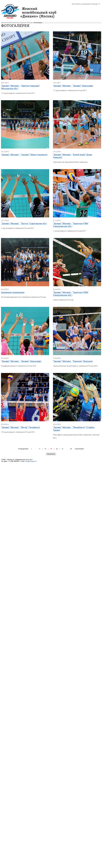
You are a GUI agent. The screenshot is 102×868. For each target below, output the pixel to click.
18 (45, 449)
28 (71, 449)
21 (63, 449)
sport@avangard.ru (31, 461)
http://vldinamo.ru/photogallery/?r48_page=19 (86, 4)
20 (57, 449)
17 (40, 449)
